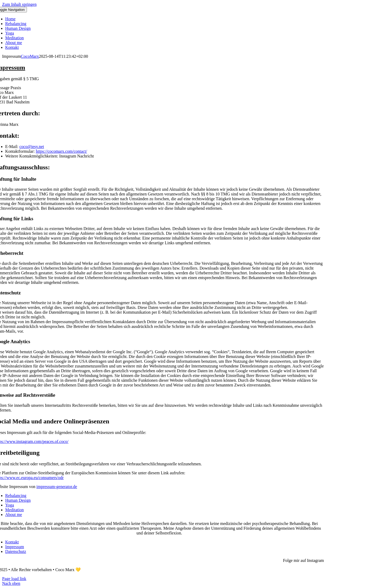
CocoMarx (30, 56)
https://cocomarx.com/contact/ (61, 151)
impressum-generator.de (57, 487)
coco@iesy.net (32, 147)
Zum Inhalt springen (19, 4)
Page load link (14, 579)
